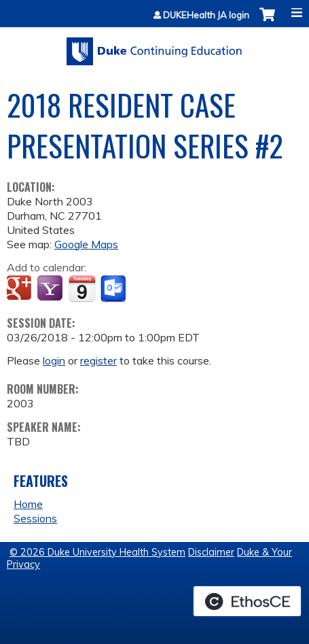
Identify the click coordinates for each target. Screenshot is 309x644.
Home (28, 504)
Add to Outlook (114, 289)
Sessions (35, 518)
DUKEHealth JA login (206, 15)
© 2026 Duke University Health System (97, 552)
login (54, 360)
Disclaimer (211, 552)
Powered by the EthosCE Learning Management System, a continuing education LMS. (247, 601)
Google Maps (86, 244)
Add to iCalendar (82, 288)
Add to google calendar (21, 289)
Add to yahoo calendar (51, 289)
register (98, 360)
